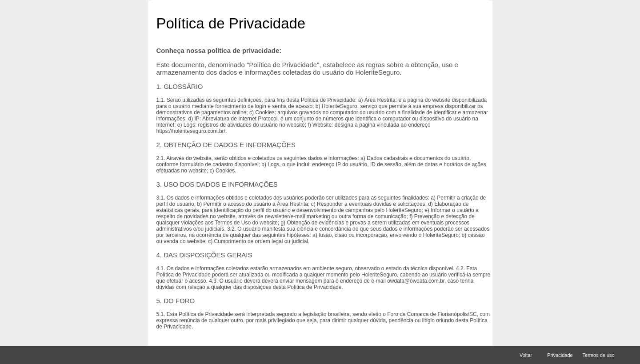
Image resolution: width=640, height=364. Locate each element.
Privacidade (560, 355)
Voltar (528, 355)
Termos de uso (599, 355)
